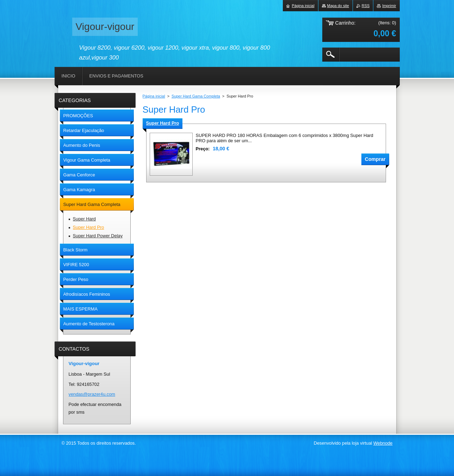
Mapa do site (338, 6)
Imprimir (389, 6)
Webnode (383, 443)
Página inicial (154, 96)
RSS (366, 6)
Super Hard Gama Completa (196, 96)
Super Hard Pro (163, 123)
